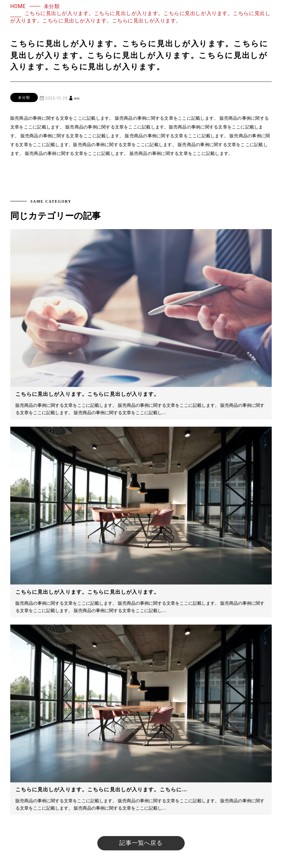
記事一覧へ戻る (141, 843)
